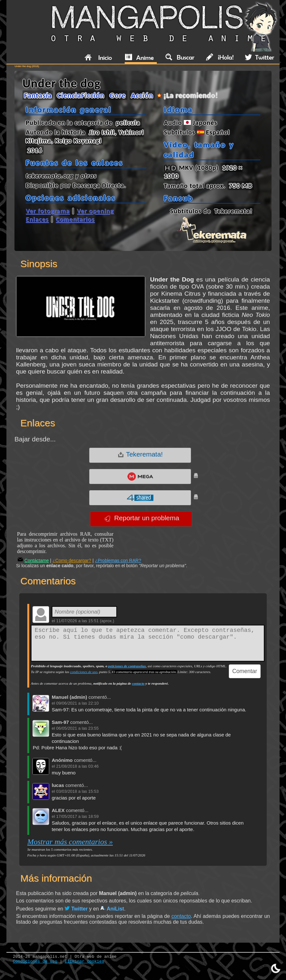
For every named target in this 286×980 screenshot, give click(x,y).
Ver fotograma (48, 211)
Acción (142, 95)
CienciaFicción (80, 95)
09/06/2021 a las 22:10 (77, 703)
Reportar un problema (142, 518)
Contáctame (33, 560)
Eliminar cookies (84, 962)
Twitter (76, 909)
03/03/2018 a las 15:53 (77, 791)
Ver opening (95, 211)
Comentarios (75, 219)
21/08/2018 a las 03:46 (77, 766)
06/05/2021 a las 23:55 (77, 728)
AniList (112, 909)
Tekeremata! (140, 454)
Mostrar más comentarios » (70, 842)
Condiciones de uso (35, 962)
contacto (138, 683)
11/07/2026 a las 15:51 (77, 621)
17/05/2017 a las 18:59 (77, 816)
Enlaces (37, 219)
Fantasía (38, 95)
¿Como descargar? (72, 560)
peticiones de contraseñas (127, 666)
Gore (118, 95)
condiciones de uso (84, 672)
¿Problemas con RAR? (118, 560)
